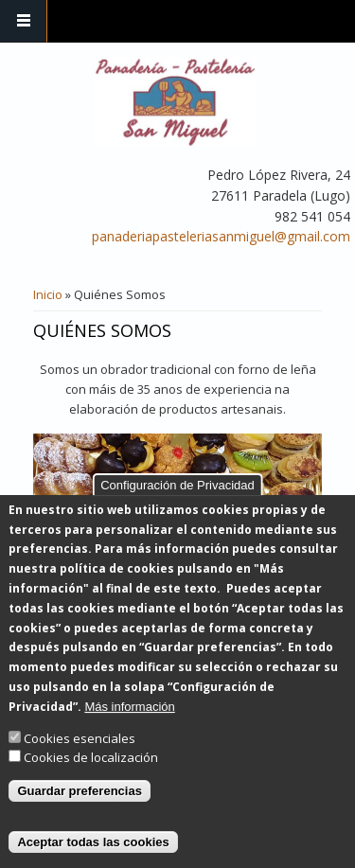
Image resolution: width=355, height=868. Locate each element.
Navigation (24, 21)
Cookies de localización (91, 783)
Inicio (48, 294)
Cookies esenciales (80, 763)
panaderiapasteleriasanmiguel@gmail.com (221, 236)
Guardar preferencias (80, 815)
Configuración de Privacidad (177, 510)
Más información (129, 731)
